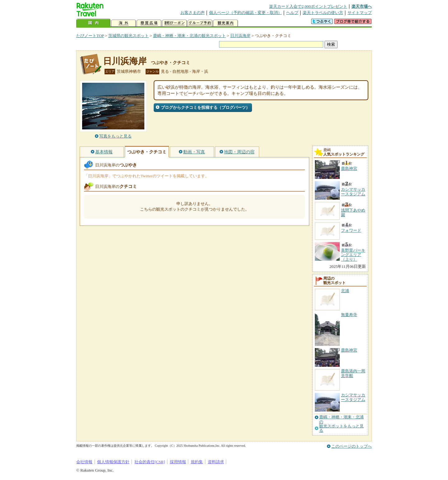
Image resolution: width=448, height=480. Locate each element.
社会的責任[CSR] (150, 462)
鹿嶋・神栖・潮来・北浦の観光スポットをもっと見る (341, 424)
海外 (124, 23)
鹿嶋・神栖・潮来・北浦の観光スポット (189, 36)
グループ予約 (200, 23)
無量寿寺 (349, 315)
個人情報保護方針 (113, 462)
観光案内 (226, 23)
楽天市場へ (362, 6)
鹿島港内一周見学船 (353, 373)
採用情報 (178, 462)
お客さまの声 (193, 13)
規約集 (197, 462)
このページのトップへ (352, 446)
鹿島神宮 (349, 350)
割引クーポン (175, 23)
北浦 (345, 291)
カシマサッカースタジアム (353, 397)
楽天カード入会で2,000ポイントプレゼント (308, 6)
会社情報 (84, 462)
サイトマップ (360, 13)
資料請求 (216, 462)
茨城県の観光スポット (128, 36)
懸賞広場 (149, 23)
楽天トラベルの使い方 (323, 13)
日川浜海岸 (240, 36)
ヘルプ (292, 13)
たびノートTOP (90, 36)
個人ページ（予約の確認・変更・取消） (245, 13)
